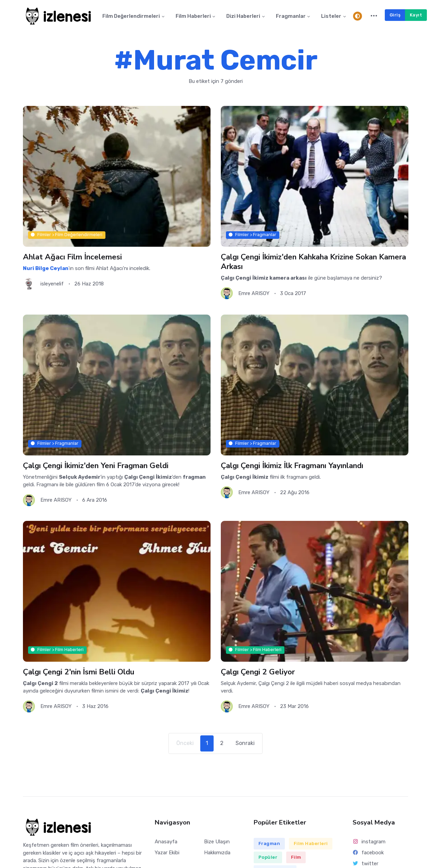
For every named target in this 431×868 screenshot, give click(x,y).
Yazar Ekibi (167, 853)
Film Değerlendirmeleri (131, 16)
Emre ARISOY (254, 293)
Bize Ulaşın (217, 842)
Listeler (331, 16)
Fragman (269, 843)
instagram (369, 842)
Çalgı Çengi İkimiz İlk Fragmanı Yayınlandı (292, 465)
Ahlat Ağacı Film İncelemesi (72, 257)
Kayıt (416, 15)
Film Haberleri (193, 16)
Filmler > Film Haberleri (57, 650)
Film (296, 857)
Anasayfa (166, 842)
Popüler (268, 857)
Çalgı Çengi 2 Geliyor (258, 672)
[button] (374, 16)
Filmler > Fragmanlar (252, 235)
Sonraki (245, 743)
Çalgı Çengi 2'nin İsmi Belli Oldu (78, 672)
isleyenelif (52, 284)
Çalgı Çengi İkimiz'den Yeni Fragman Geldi (96, 465)
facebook (368, 853)
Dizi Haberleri (243, 16)
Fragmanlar (291, 16)
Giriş (395, 15)
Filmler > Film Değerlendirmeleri (67, 235)
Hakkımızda (217, 853)
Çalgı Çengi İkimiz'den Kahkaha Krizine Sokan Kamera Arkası (313, 262)
